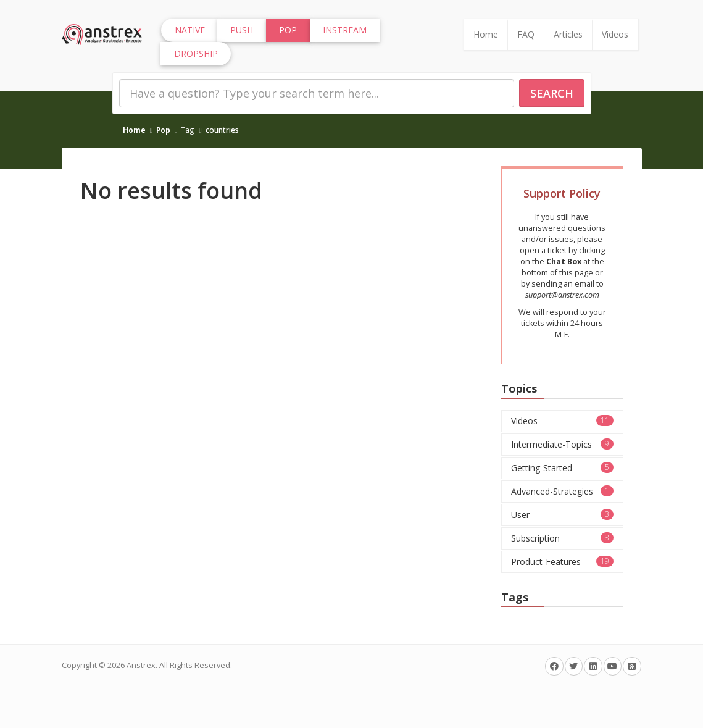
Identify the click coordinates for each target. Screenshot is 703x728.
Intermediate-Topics (562, 444)
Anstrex (141, 665)
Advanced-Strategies (562, 491)
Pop (163, 130)
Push (242, 30)
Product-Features (562, 562)
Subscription (562, 538)
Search (552, 93)
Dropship (196, 53)
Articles (568, 34)
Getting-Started (562, 468)
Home (486, 34)
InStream (345, 30)
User (562, 515)
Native (190, 30)
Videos (615, 34)
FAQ (526, 34)
